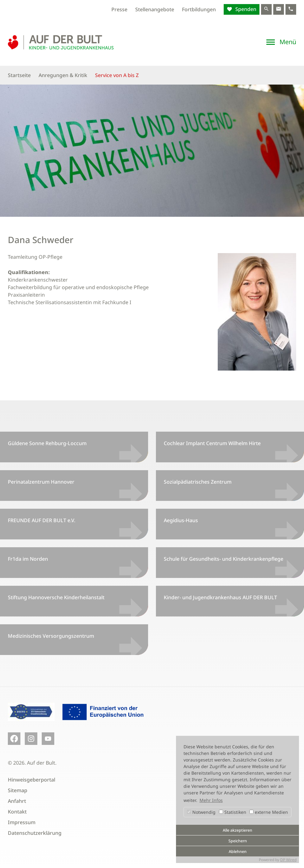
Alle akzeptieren (237, 830)
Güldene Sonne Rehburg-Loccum (47, 443)
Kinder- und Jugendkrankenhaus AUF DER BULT (220, 597)
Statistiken (233, 812)
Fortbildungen (199, 9)
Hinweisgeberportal (32, 780)
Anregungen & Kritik (63, 75)
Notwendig (201, 812)
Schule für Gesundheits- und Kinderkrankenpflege (224, 559)
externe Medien (269, 812)
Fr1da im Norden (28, 559)
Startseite (19, 75)
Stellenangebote (155, 9)
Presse (119, 9)
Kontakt (17, 812)
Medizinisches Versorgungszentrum (51, 636)
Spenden (245, 9)
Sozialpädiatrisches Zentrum (198, 482)
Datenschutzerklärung (35, 833)
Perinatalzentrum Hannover (41, 482)
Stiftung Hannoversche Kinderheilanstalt (56, 597)
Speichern (238, 841)
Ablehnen (238, 852)
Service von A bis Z (117, 75)
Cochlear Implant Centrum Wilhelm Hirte (212, 443)
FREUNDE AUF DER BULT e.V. (42, 520)
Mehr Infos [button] (211, 800)
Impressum (22, 822)
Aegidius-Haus (181, 520)
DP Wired (288, 860)
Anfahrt (17, 801)
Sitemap (18, 790)
